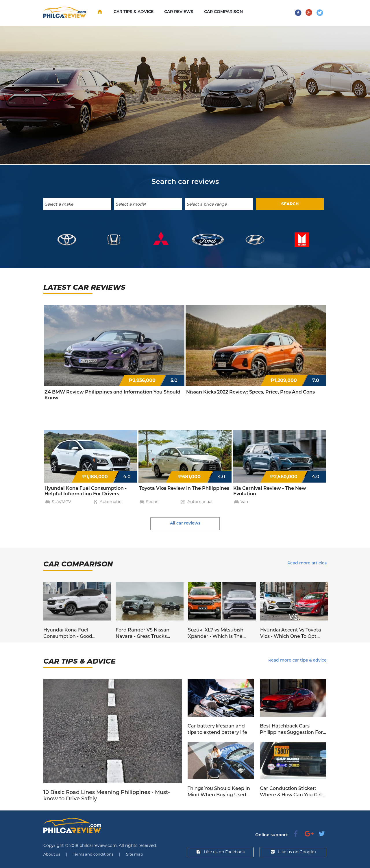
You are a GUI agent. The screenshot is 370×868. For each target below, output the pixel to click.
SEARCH (290, 204)
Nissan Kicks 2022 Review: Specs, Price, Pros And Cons (250, 392)
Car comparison (223, 12)
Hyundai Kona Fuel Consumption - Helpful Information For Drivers (86, 491)
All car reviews (185, 523)
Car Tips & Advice (134, 12)
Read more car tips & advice (297, 660)
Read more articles (307, 563)
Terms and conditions (93, 854)
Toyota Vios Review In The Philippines (184, 488)
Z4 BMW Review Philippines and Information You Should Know (112, 395)
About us (52, 854)
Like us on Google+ (293, 852)
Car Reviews (179, 12)
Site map (135, 854)
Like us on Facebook (220, 852)
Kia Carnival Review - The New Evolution (270, 491)
